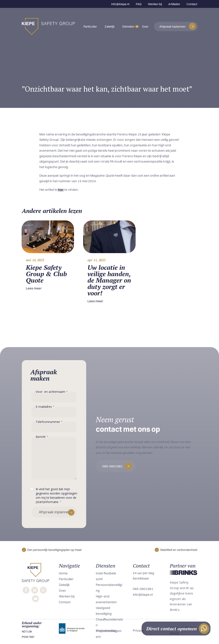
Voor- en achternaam (52, 392)
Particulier (90, 26)
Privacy (138, 630)
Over (145, 26)
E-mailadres (45, 407)
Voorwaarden (106, 630)
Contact (192, 4)
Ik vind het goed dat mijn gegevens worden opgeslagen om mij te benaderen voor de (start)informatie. (56, 495)
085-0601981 (112, 466)
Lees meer (34, 288)
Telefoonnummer (49, 422)
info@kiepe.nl (120, 4)
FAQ (139, 4)
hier (61, 190)
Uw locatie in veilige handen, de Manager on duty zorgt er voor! (109, 280)
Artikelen (174, 4)
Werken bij (155, 4)
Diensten (128, 26)
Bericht (42, 437)
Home (63, 573)
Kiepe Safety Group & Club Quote (46, 274)
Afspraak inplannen (172, 26)
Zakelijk (110, 26)
